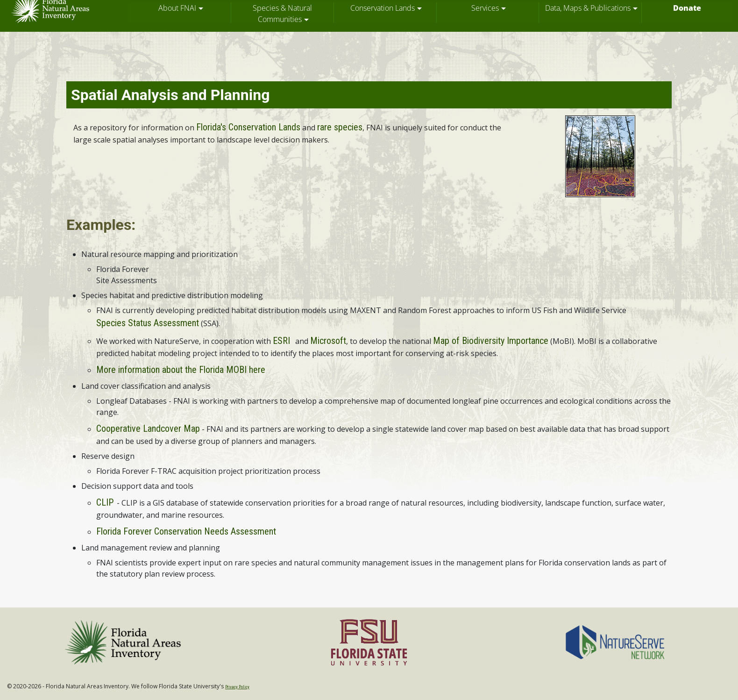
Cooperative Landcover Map (148, 429)
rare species (340, 127)
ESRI (281, 341)
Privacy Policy (237, 687)
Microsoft (328, 341)
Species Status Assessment (148, 323)
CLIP (105, 502)
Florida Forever (123, 269)
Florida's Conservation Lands (248, 127)
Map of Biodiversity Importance (491, 341)
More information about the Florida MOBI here (181, 370)
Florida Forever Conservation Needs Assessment (186, 531)
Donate (687, 8)
